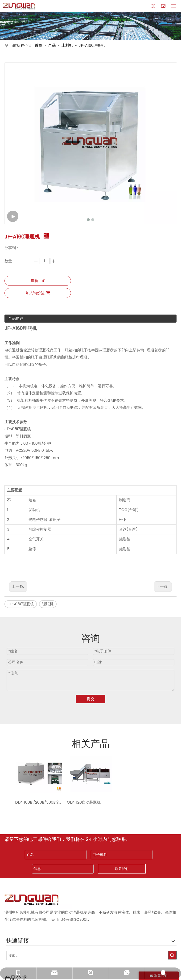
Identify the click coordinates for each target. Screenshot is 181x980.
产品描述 (16, 318)
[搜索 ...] (87, 955)
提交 (90, 699)
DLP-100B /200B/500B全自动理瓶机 (39, 802)
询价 (38, 281)
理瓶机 (48, 604)
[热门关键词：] (172, 955)
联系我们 (122, 869)
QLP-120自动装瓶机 (84, 802)
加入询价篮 (38, 293)
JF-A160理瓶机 (21, 604)
